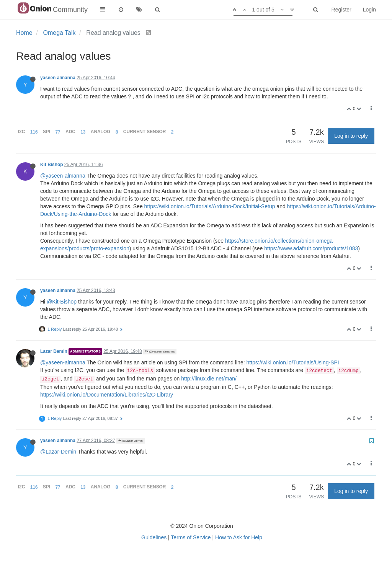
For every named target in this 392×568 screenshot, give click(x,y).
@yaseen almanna (160, 352)
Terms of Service (191, 537)
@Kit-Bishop (62, 302)
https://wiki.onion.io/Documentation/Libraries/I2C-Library (107, 395)
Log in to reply (351, 136)
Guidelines (154, 537)
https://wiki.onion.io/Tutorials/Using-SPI (292, 362)
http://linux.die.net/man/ (209, 379)
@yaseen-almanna (63, 176)
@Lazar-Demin (58, 452)
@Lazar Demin (131, 441)
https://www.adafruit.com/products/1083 (311, 248)
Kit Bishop (51, 165)
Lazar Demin (54, 351)
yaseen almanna (58, 78)
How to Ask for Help (239, 537)
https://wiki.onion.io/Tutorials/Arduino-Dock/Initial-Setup (210, 206)
